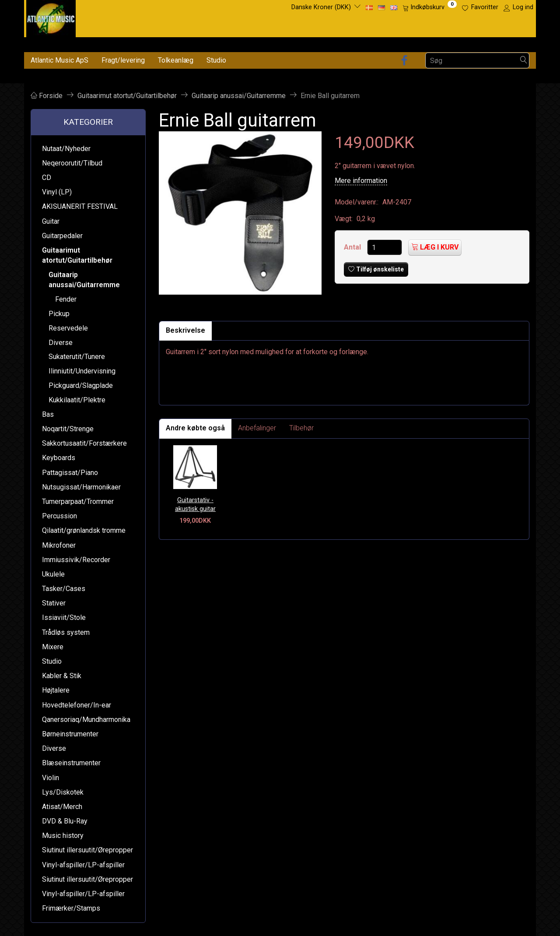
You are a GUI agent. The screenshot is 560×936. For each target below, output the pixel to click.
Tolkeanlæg (176, 60)
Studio (216, 60)
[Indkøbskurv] (430, 7)
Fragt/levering (123, 60)
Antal (353, 247)
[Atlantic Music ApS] (51, 17)
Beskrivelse (185, 330)
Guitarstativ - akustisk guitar (195, 505)
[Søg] (524, 61)
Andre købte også (195, 428)
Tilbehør (301, 428)
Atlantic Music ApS (59, 60)
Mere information (361, 181)
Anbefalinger (257, 428)
